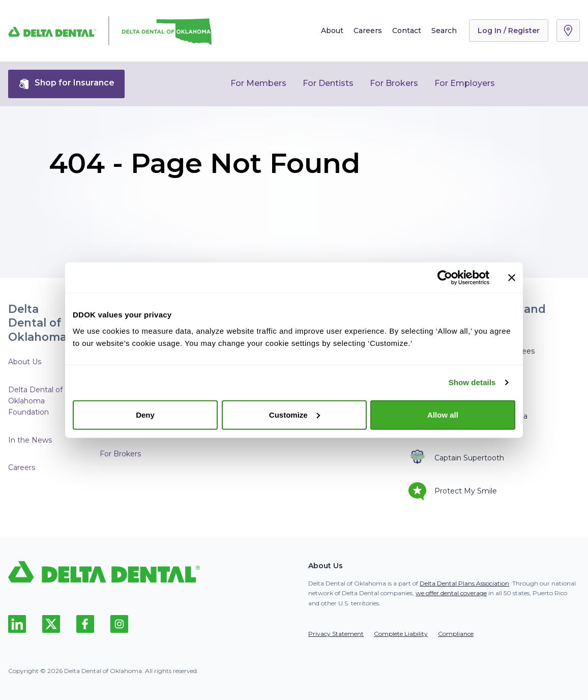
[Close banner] (512, 278)
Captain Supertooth (456, 458)
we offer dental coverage (451, 593)
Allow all (443, 414)
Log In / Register (509, 31)
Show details (472, 382)
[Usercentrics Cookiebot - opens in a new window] (445, 278)
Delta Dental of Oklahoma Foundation (35, 401)
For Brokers (394, 83)
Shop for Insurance (66, 84)
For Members (258, 83)
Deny (145, 414)
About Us (25, 362)
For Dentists (328, 83)
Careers (368, 31)
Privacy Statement (336, 634)
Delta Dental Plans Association (464, 583)
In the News (30, 440)
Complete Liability (401, 634)
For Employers (465, 83)
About (332, 31)
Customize (295, 414)
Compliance (456, 634)
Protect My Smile (453, 491)
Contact (407, 31)
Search (444, 31)
